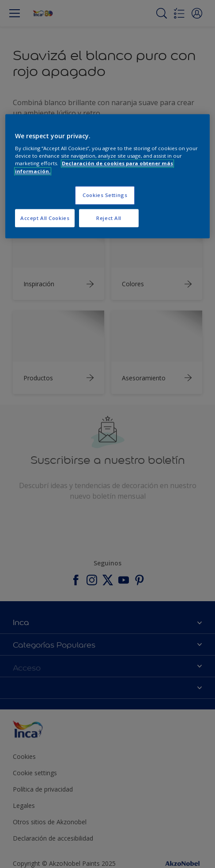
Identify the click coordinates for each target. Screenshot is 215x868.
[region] (107, 176)
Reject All (109, 218)
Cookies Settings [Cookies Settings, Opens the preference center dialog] (105, 195)
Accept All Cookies (45, 218)
